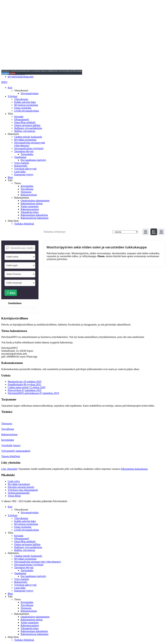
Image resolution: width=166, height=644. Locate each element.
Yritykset (13, 96)
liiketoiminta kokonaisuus (134, 469)
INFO (4, 82)
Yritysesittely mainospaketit (16, 451)
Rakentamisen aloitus (32, 203)
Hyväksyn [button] (5, 73)
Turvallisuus (27, 189)
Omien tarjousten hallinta (27, 125)
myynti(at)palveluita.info (21, 77)
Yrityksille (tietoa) (11, 445)
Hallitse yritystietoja (25, 131)
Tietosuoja (26, 192)
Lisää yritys (14, 481)
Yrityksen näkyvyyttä (25, 169)
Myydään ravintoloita (25, 140)
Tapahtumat (20, 157)
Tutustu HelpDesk (11, 456)
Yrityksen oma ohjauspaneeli (23, 490)
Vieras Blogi (14, 496)
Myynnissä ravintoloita (26, 105)
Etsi (11, 293)
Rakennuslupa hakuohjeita (34, 215)
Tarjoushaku (27, 154)
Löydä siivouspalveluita (26, 111)
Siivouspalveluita (30, 93)
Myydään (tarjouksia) (19, 484)
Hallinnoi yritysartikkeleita (28, 128)
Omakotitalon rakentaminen (35, 201)
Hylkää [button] (12, 73)
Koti (10, 88)
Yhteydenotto (21, 99)
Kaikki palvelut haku (25, 102)
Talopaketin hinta (30, 212)
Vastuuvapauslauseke (19, 493)
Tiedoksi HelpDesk (24, 224)
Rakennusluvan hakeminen (35, 218)
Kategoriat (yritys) (24, 174)
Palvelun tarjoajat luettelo (21, 487)
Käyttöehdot (27, 186)
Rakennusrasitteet (30, 209)
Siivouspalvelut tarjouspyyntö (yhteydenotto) (38, 562)
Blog (10, 177)
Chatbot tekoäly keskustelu (28, 137)
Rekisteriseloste (29, 195)
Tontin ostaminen (30, 206)
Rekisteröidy (21, 166)
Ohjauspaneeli (22, 119)
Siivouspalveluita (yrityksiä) (29, 148)
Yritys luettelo (22, 163)
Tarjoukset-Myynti (24, 151)
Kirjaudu (19, 117)
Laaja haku (20, 172)
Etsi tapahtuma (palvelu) (33, 160)
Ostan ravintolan (23, 108)
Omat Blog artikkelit (25, 122)
